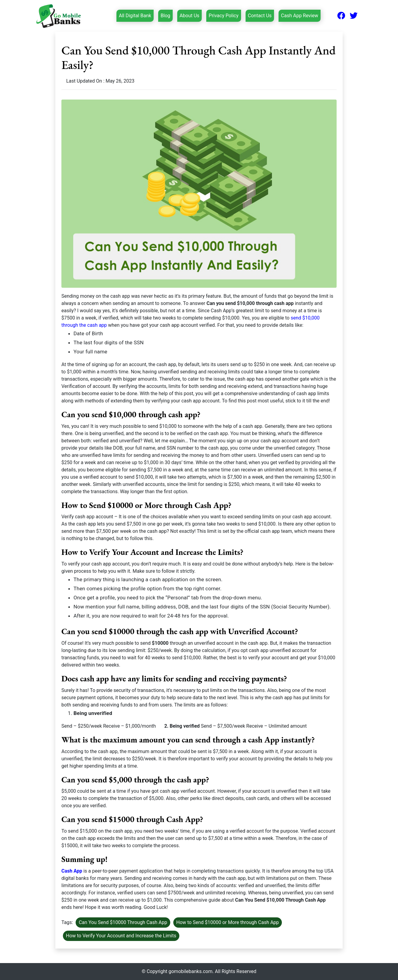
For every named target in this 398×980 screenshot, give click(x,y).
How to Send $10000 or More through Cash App (228, 922)
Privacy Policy (224, 16)
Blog (165, 16)
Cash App (72, 871)
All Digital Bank (135, 15)
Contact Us (260, 16)
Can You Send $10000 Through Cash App (123, 922)
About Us (189, 16)
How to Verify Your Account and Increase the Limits (121, 936)
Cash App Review (300, 16)
